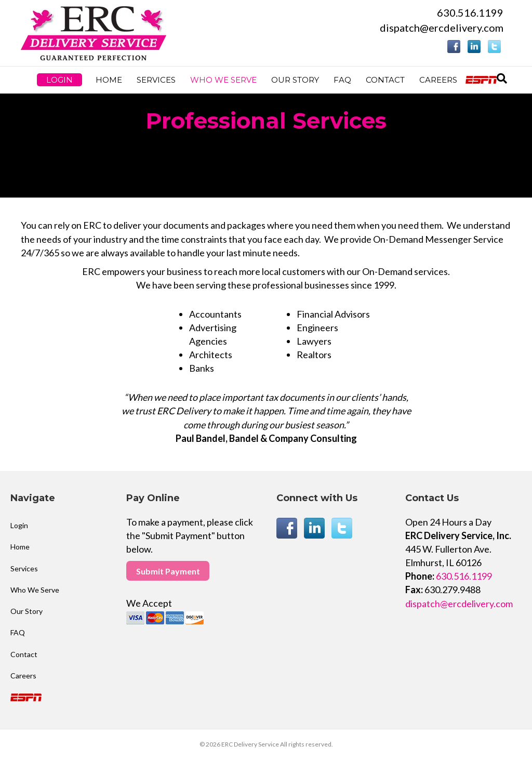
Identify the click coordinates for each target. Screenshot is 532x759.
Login (59, 80)
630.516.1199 (470, 12)
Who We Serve (223, 80)
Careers (438, 80)
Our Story (295, 80)
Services (156, 80)
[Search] (502, 78)
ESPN (483, 80)
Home (109, 80)
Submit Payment (168, 571)
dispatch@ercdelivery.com (442, 28)
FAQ (342, 80)
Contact (385, 80)
